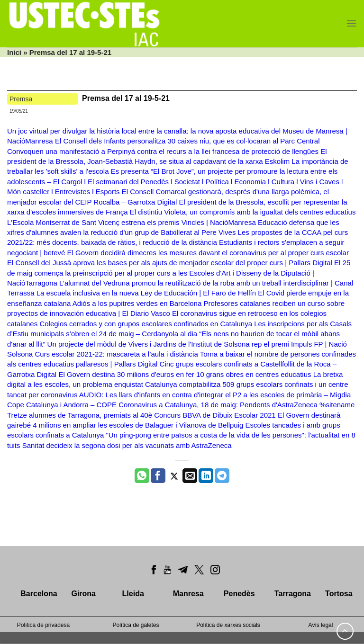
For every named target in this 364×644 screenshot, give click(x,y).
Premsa (21, 99)
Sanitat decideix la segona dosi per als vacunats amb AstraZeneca (127, 445)
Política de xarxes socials (228, 625)
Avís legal (321, 625)
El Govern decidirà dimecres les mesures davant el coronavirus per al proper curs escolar (208, 253)
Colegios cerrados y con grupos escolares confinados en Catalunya (146, 324)
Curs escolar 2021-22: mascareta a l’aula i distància (116, 354)
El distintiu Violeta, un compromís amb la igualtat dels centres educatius (243, 212)
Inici (14, 52)
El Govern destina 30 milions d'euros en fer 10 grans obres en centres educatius (185, 374)
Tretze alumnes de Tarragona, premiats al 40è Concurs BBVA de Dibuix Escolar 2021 (141, 415)
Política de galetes (136, 625)
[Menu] (351, 23)
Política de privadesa (43, 625)
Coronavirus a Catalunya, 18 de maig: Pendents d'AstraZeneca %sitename (237, 405)
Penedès (239, 594)
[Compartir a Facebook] (158, 476)
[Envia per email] (190, 476)
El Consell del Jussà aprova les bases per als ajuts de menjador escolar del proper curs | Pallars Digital (170, 263)
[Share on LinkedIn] (206, 476)
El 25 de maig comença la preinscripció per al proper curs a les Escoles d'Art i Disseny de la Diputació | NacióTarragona (179, 273)
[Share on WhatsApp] (142, 476)
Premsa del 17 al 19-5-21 (127, 98)
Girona (83, 594)
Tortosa (339, 594)
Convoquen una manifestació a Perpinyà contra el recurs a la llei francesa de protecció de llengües (163, 151)
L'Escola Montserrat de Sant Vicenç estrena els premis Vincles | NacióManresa (132, 222)
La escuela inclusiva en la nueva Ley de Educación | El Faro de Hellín (146, 293)
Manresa (188, 594)
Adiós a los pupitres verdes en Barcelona (137, 303)
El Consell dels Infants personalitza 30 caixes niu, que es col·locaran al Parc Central (187, 141)
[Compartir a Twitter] (174, 476)
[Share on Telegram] (222, 476)
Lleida (133, 594)
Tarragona (293, 594)
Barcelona (39, 594)
